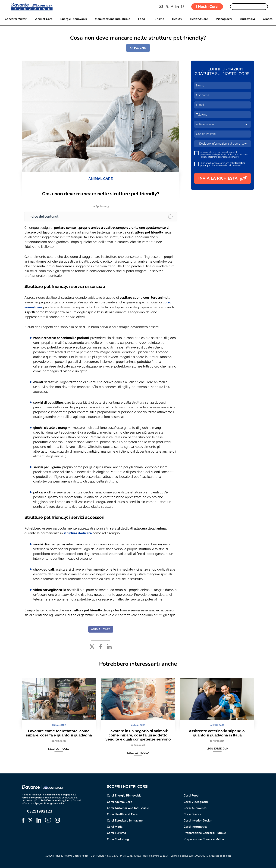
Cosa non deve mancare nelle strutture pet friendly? (101, 194)
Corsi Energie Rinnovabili (124, 795)
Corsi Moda (115, 826)
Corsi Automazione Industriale (128, 808)
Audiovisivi (247, 19)
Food (141, 19)
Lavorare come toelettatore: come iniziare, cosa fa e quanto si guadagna (59, 732)
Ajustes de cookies (221, 855)
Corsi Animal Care (119, 801)
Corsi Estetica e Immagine (125, 820)
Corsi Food (191, 795)
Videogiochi (224, 19)
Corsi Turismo (116, 833)
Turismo (158, 19)
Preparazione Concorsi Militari (204, 839)
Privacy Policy (62, 855)
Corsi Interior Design (198, 820)
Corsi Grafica (192, 814)
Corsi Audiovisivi (195, 808)
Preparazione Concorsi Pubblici (205, 833)
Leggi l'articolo (59, 748)
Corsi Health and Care (122, 814)
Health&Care (199, 19)
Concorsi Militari (16, 19)
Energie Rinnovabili (73, 19)
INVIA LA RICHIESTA (223, 178)
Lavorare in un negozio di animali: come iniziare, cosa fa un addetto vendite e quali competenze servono (138, 735)
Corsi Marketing (118, 839)
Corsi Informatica (195, 826)
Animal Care (44, 19)
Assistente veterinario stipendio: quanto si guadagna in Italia (217, 732)
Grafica (268, 19)
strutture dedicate (78, 533)
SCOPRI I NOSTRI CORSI (128, 786)
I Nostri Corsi (207, 6)
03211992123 (40, 811)
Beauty (177, 19)
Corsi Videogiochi (196, 801)
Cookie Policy (80, 855)
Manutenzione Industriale (112, 19)
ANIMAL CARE (138, 48)
